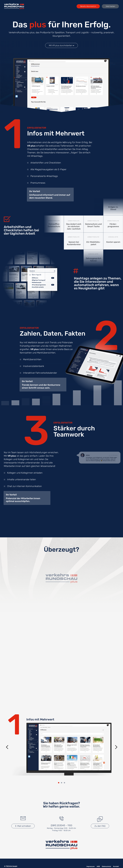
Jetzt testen (109, 6)
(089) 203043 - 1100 (62, 826)
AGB (96, 867)
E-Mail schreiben (23, 826)
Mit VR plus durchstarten (62, 46)
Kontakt (116, 867)
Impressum (88, 867)
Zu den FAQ (100, 826)
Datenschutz (105, 867)
